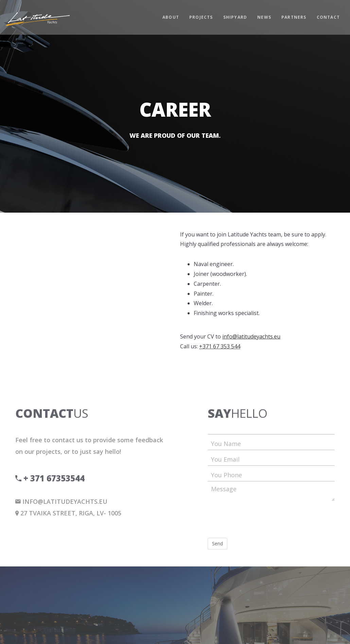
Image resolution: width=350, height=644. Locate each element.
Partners (294, 17)
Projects (201, 17)
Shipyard (235, 17)
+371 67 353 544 (220, 346)
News (264, 17)
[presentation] (259, 519)
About (171, 17)
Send (217, 543)
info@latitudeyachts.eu (251, 336)
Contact (328, 17)
